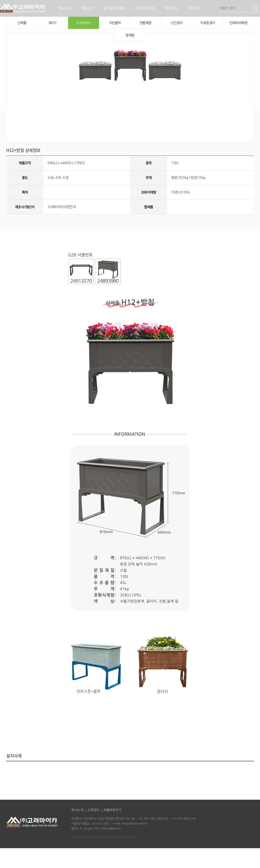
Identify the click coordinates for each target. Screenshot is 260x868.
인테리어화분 (238, 23)
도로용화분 (84, 23)
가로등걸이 (207, 23)
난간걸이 (177, 23)
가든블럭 (115, 23)
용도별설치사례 (114, 8)
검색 (256, 8)
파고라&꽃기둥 (145, 8)
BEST (53, 23)
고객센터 (93, 830)
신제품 (22, 23)
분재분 (130, 35)
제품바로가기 (112, 830)
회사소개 (65, 8)
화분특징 (171, 8)
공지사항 (194, 8)
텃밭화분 (146, 23)
